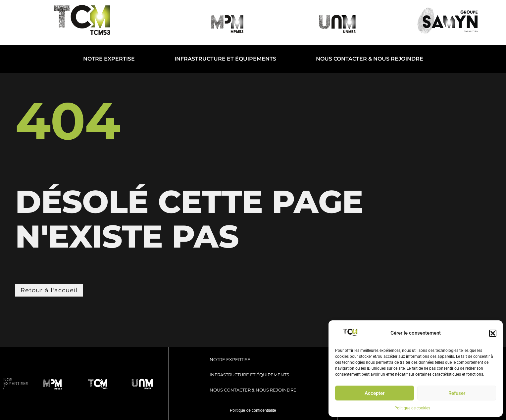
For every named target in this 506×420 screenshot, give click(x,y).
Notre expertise (109, 59)
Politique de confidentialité (253, 410)
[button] (493, 333)
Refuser (457, 393)
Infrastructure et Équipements (225, 59)
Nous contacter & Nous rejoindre (370, 59)
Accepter (375, 393)
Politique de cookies (412, 408)
